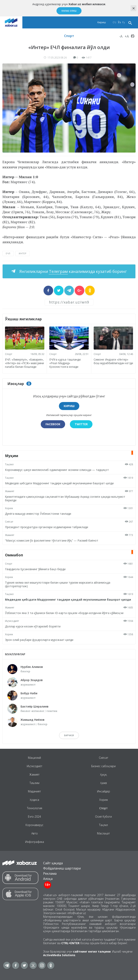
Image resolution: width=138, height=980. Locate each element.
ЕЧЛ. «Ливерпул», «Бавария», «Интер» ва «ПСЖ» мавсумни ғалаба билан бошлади (24, 363)
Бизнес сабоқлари (103, 766)
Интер (23, 253)
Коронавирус (34, 825)
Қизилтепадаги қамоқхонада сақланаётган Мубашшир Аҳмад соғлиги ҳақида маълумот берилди (65, 498)
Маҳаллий (34, 758)
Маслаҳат (103, 833)
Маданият (34, 791)
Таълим (34, 783)
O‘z (114, 22)
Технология (35, 808)
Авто (35, 833)
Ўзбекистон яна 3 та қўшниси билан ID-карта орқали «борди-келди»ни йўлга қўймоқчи (64, 613)
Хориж (9, 508)
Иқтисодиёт (12, 621)
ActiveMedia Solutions (59, 955)
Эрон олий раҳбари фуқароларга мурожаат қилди (39, 640)
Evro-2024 (34, 817)
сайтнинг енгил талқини (92, 951)
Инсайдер (104, 791)
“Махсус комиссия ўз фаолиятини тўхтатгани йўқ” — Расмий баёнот (52, 540)
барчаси (69, 735)
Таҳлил (9, 464)
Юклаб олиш (69, 11)
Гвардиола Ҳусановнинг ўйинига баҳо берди (35, 569)
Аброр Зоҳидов (32, 680)
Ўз (119, 22)
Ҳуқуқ (103, 774)
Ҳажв (104, 783)
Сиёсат (9, 522)
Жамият (10, 491)
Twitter (81, 424)
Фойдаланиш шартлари (62, 868)
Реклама (50, 873)
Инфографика (35, 842)
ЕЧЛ (8, 253)
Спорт (69, 36)
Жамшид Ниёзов (33, 720)
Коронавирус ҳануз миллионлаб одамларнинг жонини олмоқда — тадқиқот (57, 470)
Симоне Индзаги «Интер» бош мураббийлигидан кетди (113, 361)
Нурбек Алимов (32, 667)
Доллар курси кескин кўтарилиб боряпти (33, 626)
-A (121, 36)
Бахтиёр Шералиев (35, 706)
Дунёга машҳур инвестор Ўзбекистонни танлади (38, 514)
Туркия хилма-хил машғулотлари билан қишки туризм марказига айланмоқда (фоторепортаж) (58, 584)
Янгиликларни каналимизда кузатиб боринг (73, 271)
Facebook (53, 424)
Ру (124, 22)
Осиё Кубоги (103, 817)
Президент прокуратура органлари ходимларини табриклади (47, 527)
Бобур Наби (29, 693)
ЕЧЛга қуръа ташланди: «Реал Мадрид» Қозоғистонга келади (65, 363)
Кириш (102, 22)
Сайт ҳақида (53, 863)
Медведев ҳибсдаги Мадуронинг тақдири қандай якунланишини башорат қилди (59, 483)
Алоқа (48, 879)
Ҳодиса (34, 800)
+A (127, 36)
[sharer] (48, 290)
